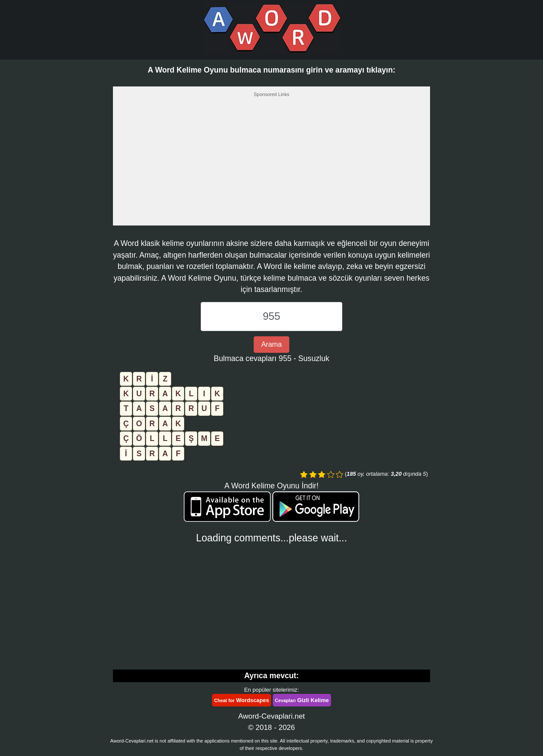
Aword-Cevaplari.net (271, 716)
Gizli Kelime (302, 700)
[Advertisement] (271, 164)
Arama (271, 344)
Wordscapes (242, 700)
